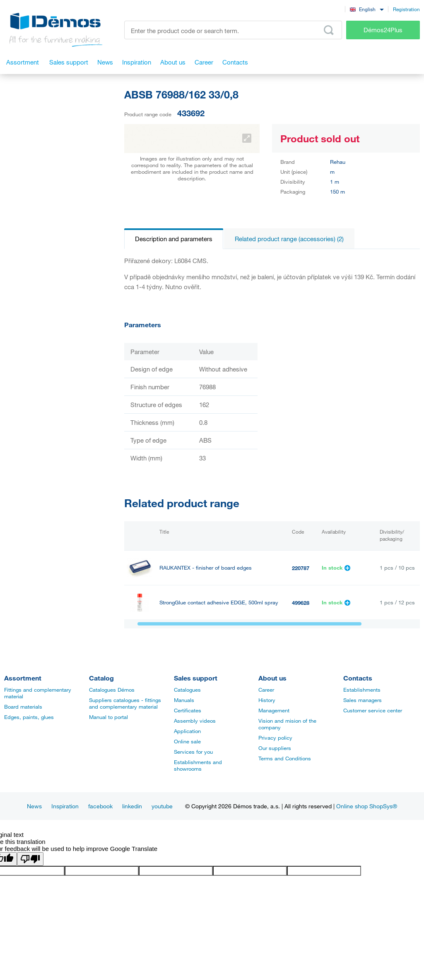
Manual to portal (108, 717)
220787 (301, 568)
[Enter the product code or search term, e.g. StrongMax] (233, 30)
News (34, 806)
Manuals (184, 700)
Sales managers (363, 700)
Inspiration (65, 806)
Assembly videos (195, 721)
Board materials (23, 707)
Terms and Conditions (285, 758)
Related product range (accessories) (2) (289, 239)
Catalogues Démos (112, 690)
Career (266, 690)
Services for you (193, 752)
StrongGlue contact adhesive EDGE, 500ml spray (219, 603)
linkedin (132, 806)
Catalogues (187, 690)
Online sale (187, 741)
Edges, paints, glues (29, 717)
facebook (100, 806)
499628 (301, 603)
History (267, 700)
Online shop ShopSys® (367, 806)
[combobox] (367, 9)
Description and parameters (174, 239)
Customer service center (373, 710)
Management (274, 710)
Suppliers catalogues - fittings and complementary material (125, 703)
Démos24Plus (383, 30)
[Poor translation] (30, 859)
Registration (406, 9)
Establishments (362, 690)
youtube (162, 806)
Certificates (188, 710)
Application (187, 731)
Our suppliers (275, 748)
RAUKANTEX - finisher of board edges (206, 568)
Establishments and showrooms (198, 765)
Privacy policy (275, 738)
